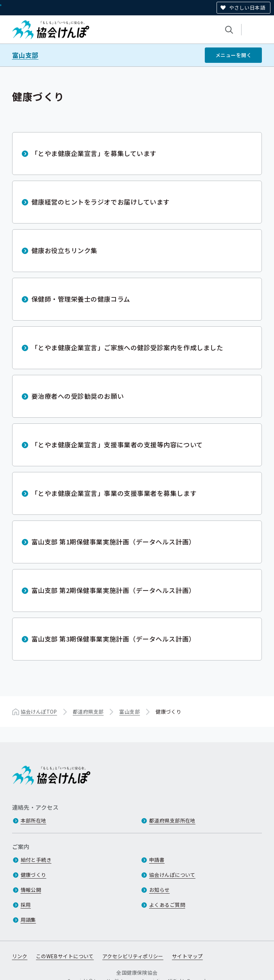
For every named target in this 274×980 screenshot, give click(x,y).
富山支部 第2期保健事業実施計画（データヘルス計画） (113, 590)
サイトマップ (187, 956)
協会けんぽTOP (39, 712)
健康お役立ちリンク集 (64, 250)
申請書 (157, 860)
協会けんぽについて (172, 875)
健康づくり (34, 875)
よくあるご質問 (167, 905)
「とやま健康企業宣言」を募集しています (94, 153)
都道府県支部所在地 (172, 820)
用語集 (28, 920)
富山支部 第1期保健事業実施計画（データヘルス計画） (113, 542)
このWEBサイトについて (65, 956)
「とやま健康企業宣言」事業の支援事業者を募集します (114, 493)
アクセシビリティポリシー (133, 956)
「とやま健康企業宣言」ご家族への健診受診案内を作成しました (127, 347)
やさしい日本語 (247, 7)
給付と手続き (36, 860)
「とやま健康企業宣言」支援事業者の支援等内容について (117, 444)
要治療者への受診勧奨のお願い (78, 396)
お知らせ (159, 890)
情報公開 (31, 890)
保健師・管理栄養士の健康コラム (81, 299)
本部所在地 (34, 820)
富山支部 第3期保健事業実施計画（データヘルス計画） (113, 639)
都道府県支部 (88, 712)
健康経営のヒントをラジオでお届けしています (101, 202)
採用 (26, 905)
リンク (20, 956)
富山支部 (25, 55)
